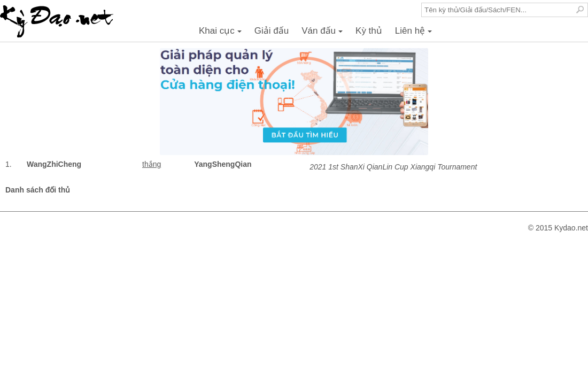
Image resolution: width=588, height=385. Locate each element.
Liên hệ (415, 34)
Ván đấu (324, 34)
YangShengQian (223, 164)
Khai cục (222, 34)
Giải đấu (272, 31)
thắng (152, 164)
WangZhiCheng (54, 164)
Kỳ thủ (369, 31)
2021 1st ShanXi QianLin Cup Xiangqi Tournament (393, 167)
